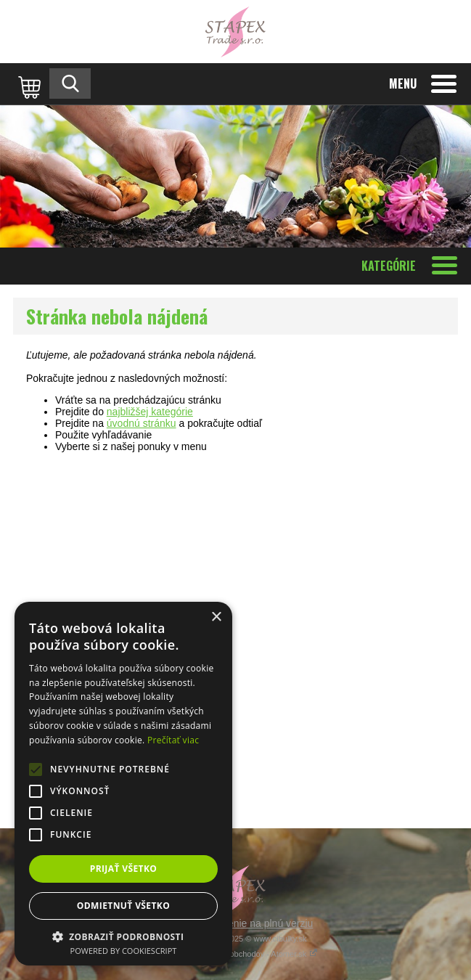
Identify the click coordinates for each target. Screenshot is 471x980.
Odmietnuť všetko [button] (123, 906)
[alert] (123, 784)
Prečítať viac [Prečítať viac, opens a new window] (173, 740)
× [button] (216, 617)
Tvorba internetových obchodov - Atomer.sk (236, 954)
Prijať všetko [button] (124, 869)
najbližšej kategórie (150, 412)
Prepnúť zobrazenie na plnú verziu (236, 923)
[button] (123, 936)
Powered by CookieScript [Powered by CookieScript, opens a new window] (124, 951)
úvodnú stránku (142, 423)
